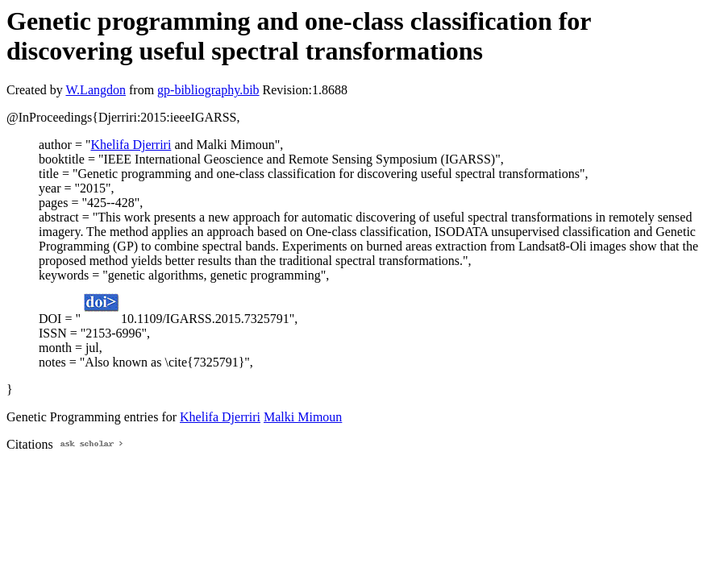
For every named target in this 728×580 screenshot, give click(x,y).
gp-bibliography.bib (208, 90)
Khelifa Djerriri (131, 145)
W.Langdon (96, 90)
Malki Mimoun (303, 417)
